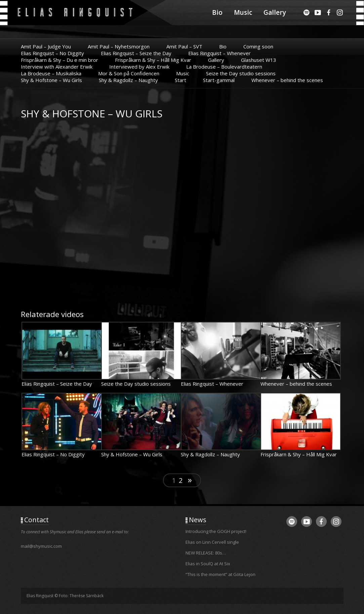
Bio (217, 12)
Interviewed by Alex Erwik (139, 67)
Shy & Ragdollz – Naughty (128, 80)
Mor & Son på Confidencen (129, 73)
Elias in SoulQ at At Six (208, 564)
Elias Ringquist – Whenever (219, 53)
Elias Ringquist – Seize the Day (136, 53)
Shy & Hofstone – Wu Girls (51, 80)
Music (243, 12)
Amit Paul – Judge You (46, 46)
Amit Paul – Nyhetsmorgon (119, 46)
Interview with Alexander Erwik (57, 67)
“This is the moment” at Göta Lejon (220, 574)
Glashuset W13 (259, 60)
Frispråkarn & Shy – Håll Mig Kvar (153, 60)
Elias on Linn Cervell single (212, 542)
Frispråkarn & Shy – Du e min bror (59, 60)
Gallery (275, 12)
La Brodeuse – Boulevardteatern (224, 67)
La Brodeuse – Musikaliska (51, 73)
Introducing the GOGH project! (216, 531)
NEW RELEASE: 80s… (206, 553)
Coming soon (258, 46)
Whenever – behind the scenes (287, 80)
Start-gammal (219, 80)
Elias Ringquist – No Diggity (52, 53)
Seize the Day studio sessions (241, 73)
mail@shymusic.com (41, 546)
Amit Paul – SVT (184, 46)
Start (180, 80)
